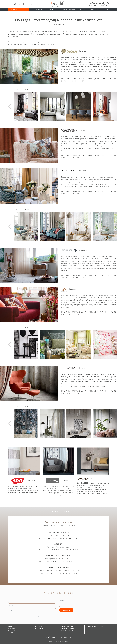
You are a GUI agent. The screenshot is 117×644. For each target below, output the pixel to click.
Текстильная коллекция (18, 10)
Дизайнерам (95, 10)
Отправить (66, 610)
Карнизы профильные (66, 626)
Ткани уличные (38, 628)
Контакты (106, 10)
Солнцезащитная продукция (66, 10)
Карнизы (49, 10)
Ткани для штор (38, 626)
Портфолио (11, 628)
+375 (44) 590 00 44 (91, 6)
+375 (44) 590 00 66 (103, 6)
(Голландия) (74, 51)
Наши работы (83, 10)
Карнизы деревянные (66, 630)
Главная (10, 626)
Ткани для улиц (37, 10)
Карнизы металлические (67, 628)
